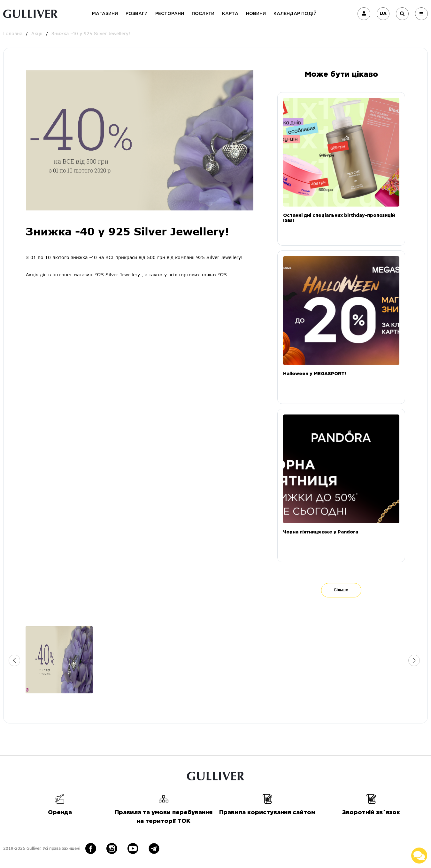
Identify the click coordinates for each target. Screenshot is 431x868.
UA (383, 14)
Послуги (203, 14)
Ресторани (170, 14)
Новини (256, 14)
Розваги (137, 14)
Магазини (105, 14)
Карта (230, 14)
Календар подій (295, 14)
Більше (341, 590)
